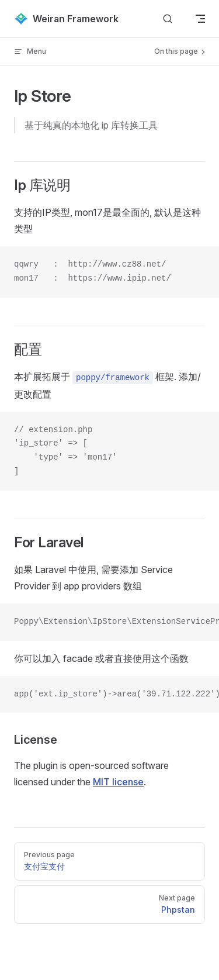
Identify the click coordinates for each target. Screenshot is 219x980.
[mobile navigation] (200, 19)
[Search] (168, 19)
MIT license (118, 782)
